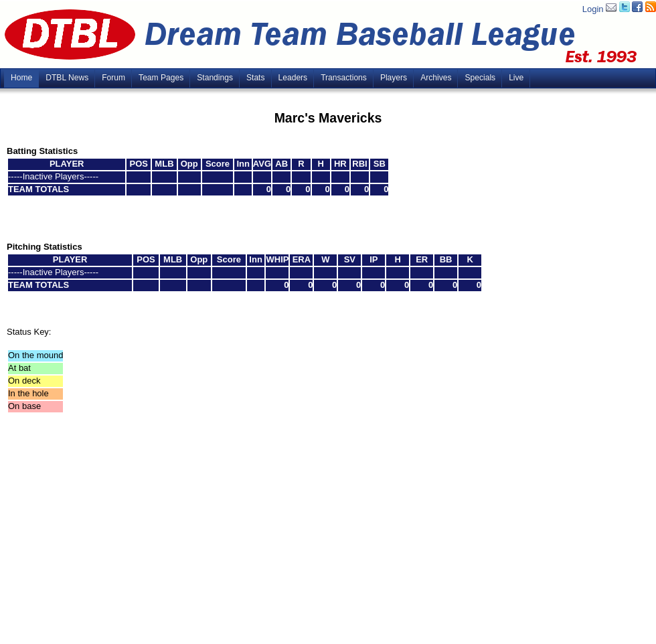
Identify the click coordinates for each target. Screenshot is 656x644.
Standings (215, 78)
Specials (480, 78)
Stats (256, 78)
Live (516, 78)
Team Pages (161, 78)
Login (593, 9)
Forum (113, 78)
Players (394, 78)
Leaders (293, 78)
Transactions (344, 78)
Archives (436, 78)
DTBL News (67, 78)
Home (21, 78)
